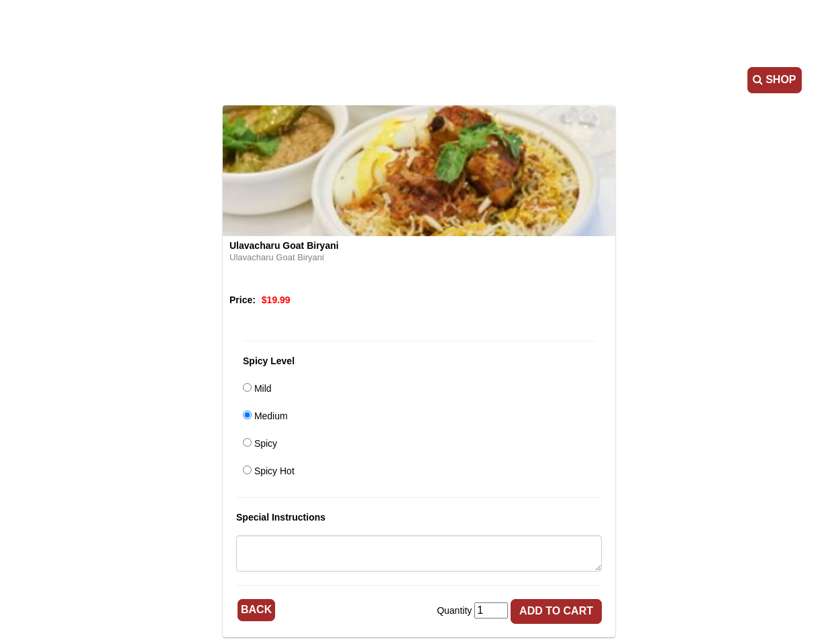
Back (256, 609)
